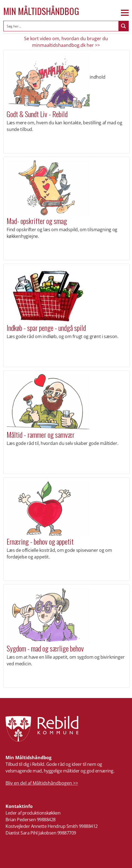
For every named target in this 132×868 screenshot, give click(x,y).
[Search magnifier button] (123, 26)
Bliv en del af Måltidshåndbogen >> (42, 783)
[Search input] (61, 26)
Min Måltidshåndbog (41, 11)
